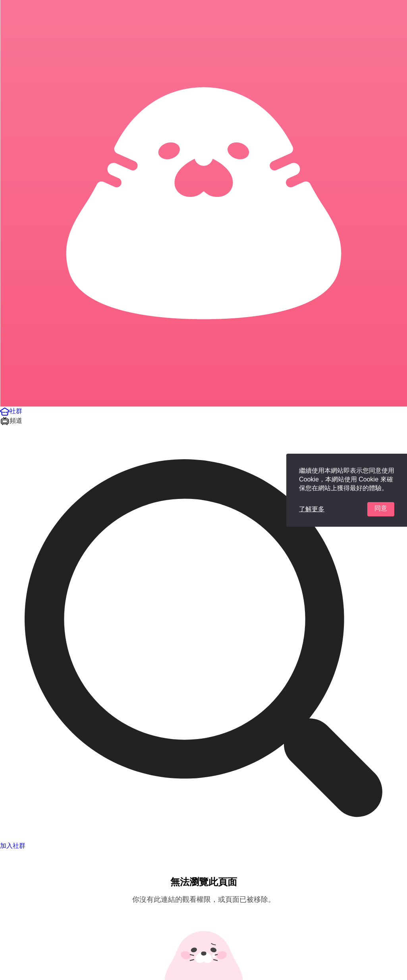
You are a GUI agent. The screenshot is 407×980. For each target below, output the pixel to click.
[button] (11, 411)
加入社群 (13, 846)
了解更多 (312, 509)
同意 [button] (381, 508)
